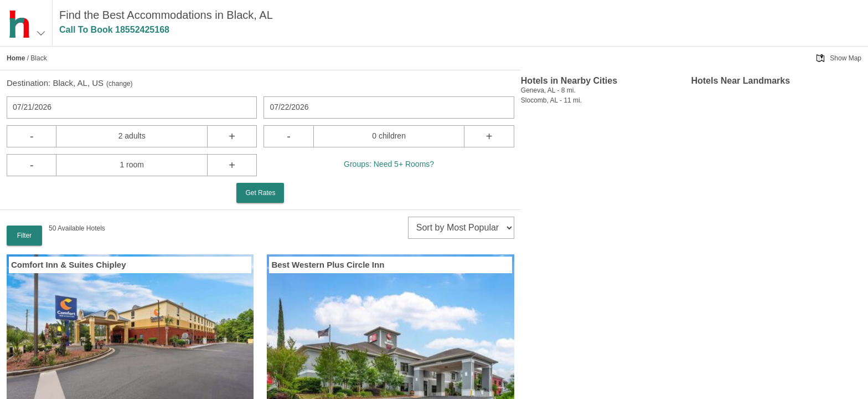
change (119, 84)
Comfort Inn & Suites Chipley (69, 265)
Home (16, 58)
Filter (25, 236)
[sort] (461, 228)
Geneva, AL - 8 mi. (548, 90)
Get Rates (260, 193)
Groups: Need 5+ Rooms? (389, 164)
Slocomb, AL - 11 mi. (551, 100)
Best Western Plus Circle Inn (328, 265)
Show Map (846, 58)
